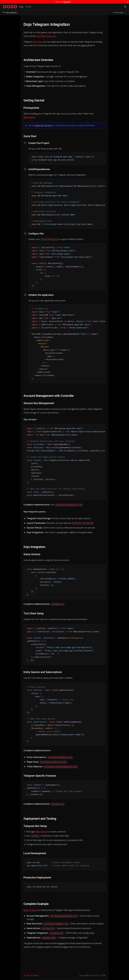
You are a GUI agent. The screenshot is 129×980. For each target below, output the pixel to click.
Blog (21, 7)
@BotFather (29, 117)
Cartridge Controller (46, 36)
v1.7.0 (28, 7)
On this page (119, 12)
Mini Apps (38, 42)
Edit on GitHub (31, 975)
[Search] (125, 7)
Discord (67, 2)
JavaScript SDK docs (43, 125)
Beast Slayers (30, 910)
